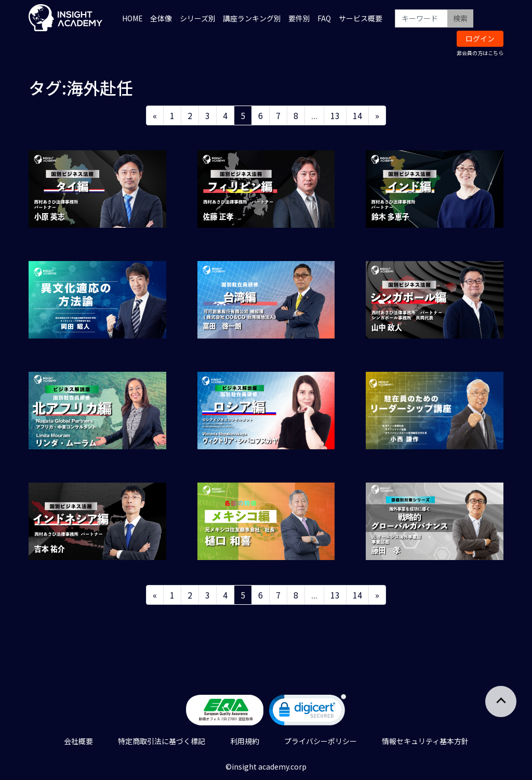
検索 (460, 18)
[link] (308, 712)
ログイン (480, 38)
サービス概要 (361, 18)
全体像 (161, 18)
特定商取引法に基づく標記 (162, 741)
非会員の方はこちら (480, 53)
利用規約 (245, 741)
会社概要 (78, 741)
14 (357, 115)
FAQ (324, 18)
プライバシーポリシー (321, 741)
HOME (132, 18)
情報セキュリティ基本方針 (425, 741)
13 (335, 115)
